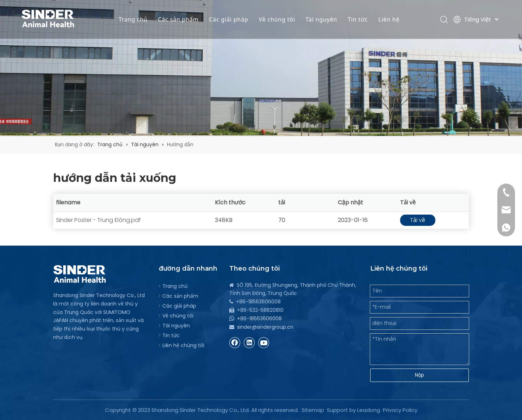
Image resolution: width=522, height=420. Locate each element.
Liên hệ (389, 19)
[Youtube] (264, 342)
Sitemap (313, 410)
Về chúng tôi (277, 19)
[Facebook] (235, 342)
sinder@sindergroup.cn (265, 327)
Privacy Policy (400, 410)
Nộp (420, 375)
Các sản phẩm (178, 19)
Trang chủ (133, 19)
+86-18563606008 (259, 319)
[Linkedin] (249, 342)
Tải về (418, 220)
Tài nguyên (322, 19)
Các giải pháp (228, 19)
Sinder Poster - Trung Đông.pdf (98, 220)
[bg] (261, 68)
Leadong (369, 410)
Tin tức (358, 19)
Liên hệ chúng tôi (183, 345)
